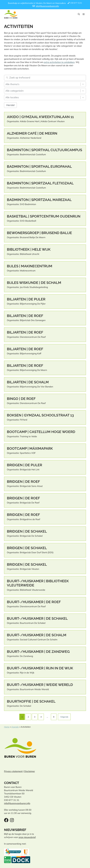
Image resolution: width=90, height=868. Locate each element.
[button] (79, 14)
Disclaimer (30, 771)
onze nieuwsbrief (27, 837)
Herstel (10, 105)
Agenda (15, 727)
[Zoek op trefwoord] (47, 78)
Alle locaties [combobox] (12, 97)
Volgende (64, 717)
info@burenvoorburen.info (47, 6)
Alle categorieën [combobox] (15, 91)
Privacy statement (13, 771)
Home (7, 727)
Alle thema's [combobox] (12, 84)
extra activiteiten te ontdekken (59, 62)
